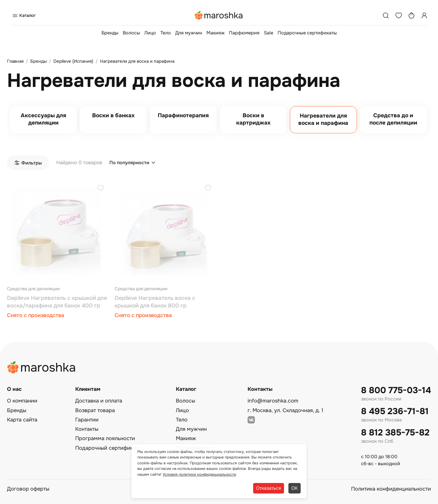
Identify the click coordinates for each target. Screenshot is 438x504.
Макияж (216, 33)
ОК (295, 488)
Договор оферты (28, 489)
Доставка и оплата (99, 401)
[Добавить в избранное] (101, 189)
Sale (269, 33)
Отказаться (269, 488)
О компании (22, 401)
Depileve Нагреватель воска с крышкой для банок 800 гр (155, 302)
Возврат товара (95, 410)
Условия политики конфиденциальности (199, 474)
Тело (166, 33)
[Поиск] (386, 15)
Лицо (150, 33)
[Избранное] (399, 15)
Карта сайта (22, 420)
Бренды (110, 33)
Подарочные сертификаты (307, 33)
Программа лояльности (105, 438)
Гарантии (87, 420)
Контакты (87, 429)
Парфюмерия (244, 33)
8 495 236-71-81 (395, 411)
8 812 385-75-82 (395, 433)
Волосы (131, 33)
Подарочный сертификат (107, 448)
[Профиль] (424, 15)
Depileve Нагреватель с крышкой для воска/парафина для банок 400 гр (57, 302)
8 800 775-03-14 (396, 390)
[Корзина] (411, 15)
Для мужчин (189, 33)
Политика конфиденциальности (391, 489)
